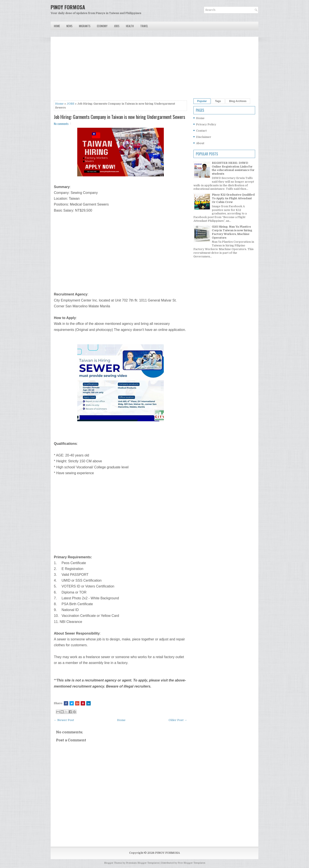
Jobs (117, 26)
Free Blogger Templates (191, 863)
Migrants (85, 26)
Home (57, 26)
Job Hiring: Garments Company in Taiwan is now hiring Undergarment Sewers (120, 117)
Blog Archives (238, 101)
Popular (202, 101)
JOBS (70, 104)
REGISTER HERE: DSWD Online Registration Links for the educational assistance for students (233, 168)
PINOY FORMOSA (68, 7)
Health (130, 26)
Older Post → (178, 720)
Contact (201, 131)
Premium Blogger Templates (142, 863)
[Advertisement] (120, 70)
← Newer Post (64, 720)
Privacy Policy (206, 124)
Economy (102, 26)
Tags (218, 101)
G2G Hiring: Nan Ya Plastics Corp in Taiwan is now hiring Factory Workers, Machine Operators (232, 232)
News (69, 26)
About (200, 143)
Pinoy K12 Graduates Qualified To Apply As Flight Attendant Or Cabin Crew (233, 198)
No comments (61, 124)
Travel (144, 26)
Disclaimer (204, 137)
